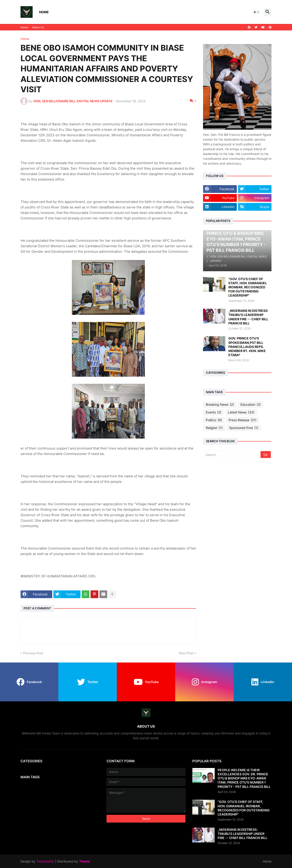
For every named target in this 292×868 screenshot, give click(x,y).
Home (44, 12)
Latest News (241, 412)
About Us (38, 27)
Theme (85, 861)
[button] (256, 12)
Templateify (45, 861)
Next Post (186, 653)
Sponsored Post (244, 428)
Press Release (242, 420)
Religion (214, 428)
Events (214, 412)
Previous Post (33, 653)
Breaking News (220, 405)
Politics (214, 420)
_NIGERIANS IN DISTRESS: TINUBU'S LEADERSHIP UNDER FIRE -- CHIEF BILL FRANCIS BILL (248, 317)
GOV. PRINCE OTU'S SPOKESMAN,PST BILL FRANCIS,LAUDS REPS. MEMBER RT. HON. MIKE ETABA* (247, 347)
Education (251, 405)
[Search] (232, 455)
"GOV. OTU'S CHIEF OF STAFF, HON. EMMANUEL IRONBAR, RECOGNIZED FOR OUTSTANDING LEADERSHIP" (248, 287)
